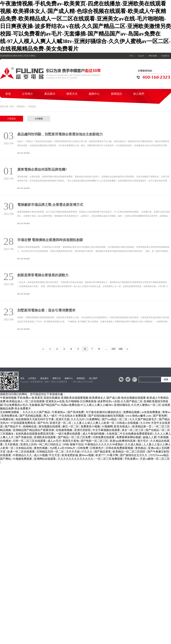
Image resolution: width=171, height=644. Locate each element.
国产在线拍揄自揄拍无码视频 (106, 416)
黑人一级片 (51, 416)
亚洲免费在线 (10, 416)
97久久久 (87, 452)
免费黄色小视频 (91, 426)
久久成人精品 (134, 444)
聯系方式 (72, 94)
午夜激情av (59, 412)
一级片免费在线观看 (68, 434)
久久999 (145, 423)
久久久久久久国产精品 (37, 412)
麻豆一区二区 (71, 426)
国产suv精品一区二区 (115, 419)
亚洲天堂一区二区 (61, 423)
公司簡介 (28, 94)
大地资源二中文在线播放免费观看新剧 (130, 434)
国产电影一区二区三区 (95, 441)
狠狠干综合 (77, 444)
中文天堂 (55, 455)
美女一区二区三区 (133, 430)
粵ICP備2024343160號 (83, 382)
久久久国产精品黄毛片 (143, 419)
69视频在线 (7, 419)
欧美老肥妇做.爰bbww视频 (78, 455)
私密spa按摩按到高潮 (123, 441)
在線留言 (165, 56)
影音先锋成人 (122, 426)
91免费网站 (94, 419)
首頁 (8, 94)
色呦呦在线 (30, 426)
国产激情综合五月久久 (134, 455)
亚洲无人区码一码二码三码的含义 (41, 444)
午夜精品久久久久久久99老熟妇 (104, 444)
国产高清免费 (76, 412)
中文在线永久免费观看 (73, 416)
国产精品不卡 (13, 426)
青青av (166, 412)
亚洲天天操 (63, 419)
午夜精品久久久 (23, 455)
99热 (66, 444)
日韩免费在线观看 (104, 437)
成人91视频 (41, 455)
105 (114, 349)
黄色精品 (141, 448)
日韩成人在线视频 (128, 423)
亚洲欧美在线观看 (45, 437)
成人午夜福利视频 (94, 434)
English (141, 56)
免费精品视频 (132, 412)
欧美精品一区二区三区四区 (129, 452)
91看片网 (113, 455)
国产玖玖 (43, 423)
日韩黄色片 (97, 448)
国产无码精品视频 (31, 416)
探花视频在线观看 (50, 426)
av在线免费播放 (151, 412)
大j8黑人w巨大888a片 (63, 448)
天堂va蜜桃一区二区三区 (155, 459)
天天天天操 (73, 452)
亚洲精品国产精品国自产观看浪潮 (34, 430)
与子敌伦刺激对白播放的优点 (104, 412)
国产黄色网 (160, 416)
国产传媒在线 (24, 437)
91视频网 (107, 426)
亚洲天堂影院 (83, 430)
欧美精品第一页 (142, 426)
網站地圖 (153, 56)
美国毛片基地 (71, 441)
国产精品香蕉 (103, 452)
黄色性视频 (41, 448)
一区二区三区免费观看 (109, 459)
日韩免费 (83, 448)
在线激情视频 (64, 430)
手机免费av (132, 459)
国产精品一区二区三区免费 (75, 437)
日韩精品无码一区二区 (51, 452)
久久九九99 (78, 419)
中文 (131, 56)
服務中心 (94, 94)
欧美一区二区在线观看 (21, 452)
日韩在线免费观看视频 (120, 448)
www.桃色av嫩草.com (139, 416)
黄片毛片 (143, 441)
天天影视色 (12, 444)
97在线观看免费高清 (24, 423)
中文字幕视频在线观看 (107, 430)
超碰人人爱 (150, 437)
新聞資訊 (116, 94)
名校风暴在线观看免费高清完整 (35, 434)
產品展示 (50, 94)
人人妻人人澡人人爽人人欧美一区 (94, 423)
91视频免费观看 (23, 459)
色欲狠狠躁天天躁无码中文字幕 (35, 419)
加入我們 (139, 94)
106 (121, 349)
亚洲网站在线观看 (45, 459)
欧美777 (101, 455)
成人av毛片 (54, 441)
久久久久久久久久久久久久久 (76, 459)
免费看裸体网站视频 (129, 437)
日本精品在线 (24, 448)
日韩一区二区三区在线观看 (30, 441)
